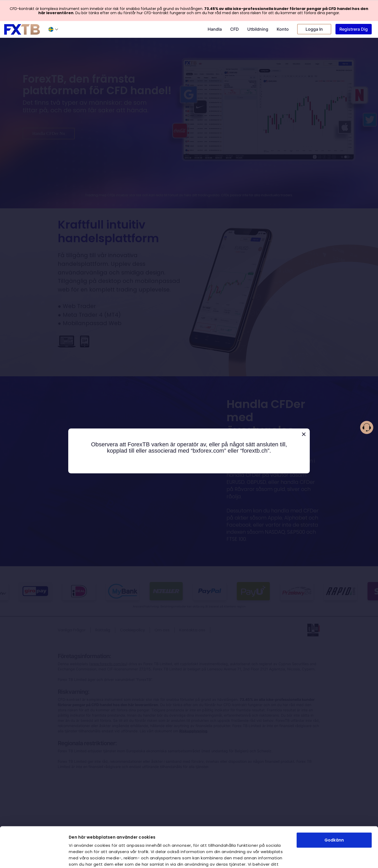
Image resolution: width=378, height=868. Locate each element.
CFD (235, 29)
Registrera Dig (354, 29)
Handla (215, 29)
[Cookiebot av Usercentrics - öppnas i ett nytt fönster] (34, 858)
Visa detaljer (297, 858)
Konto (283, 29)
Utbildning (258, 29)
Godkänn (334, 800)
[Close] (304, 434)
